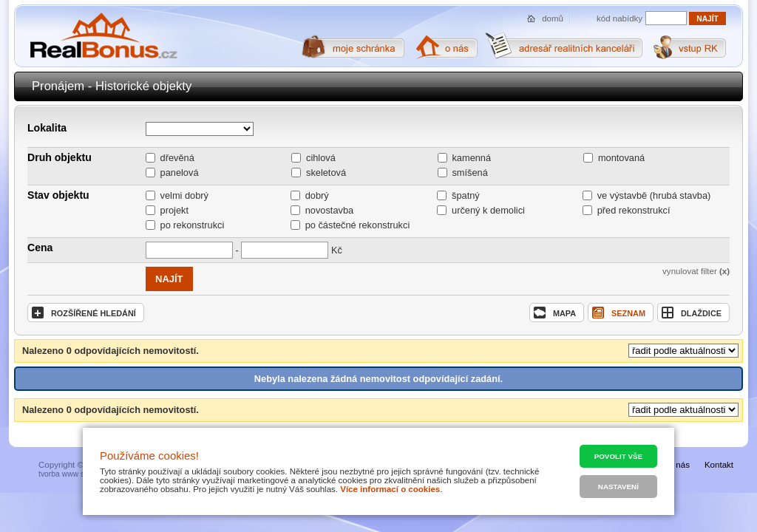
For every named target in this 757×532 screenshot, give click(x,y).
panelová (180, 173)
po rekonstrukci (193, 225)
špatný (466, 195)
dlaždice (692, 313)
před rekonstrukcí (634, 210)
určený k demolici (488, 210)
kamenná (471, 158)
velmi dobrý (184, 195)
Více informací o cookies (390, 489)
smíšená (469, 173)
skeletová (326, 173)
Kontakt (719, 465)
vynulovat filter (696, 271)
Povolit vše (618, 456)
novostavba (329, 210)
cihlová (321, 158)
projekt (174, 210)
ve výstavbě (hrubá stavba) (654, 195)
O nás (678, 465)
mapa (555, 313)
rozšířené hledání (84, 313)
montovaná (621, 158)
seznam (619, 313)
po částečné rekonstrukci (358, 225)
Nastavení (618, 487)
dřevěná (177, 158)
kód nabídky (619, 18)
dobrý (317, 195)
